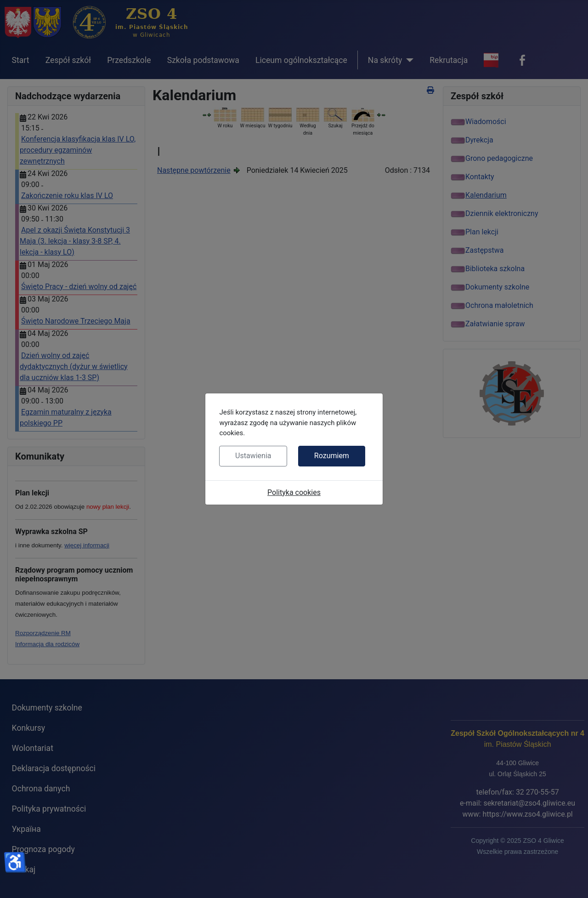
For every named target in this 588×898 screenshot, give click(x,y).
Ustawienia (253, 456)
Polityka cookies (294, 492)
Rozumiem (332, 456)
